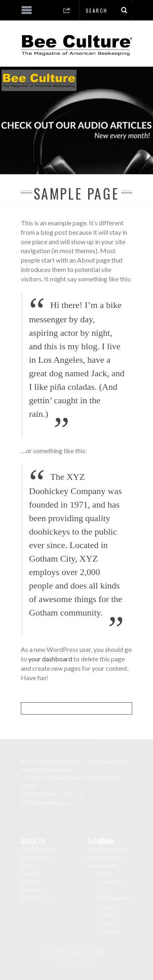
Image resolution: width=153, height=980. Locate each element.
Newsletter (102, 865)
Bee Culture (36, 857)
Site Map (110, 931)
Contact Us (113, 849)
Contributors (38, 849)
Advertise (111, 857)
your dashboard (50, 659)
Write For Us (37, 898)
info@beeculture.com (48, 802)
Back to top (76, 962)
